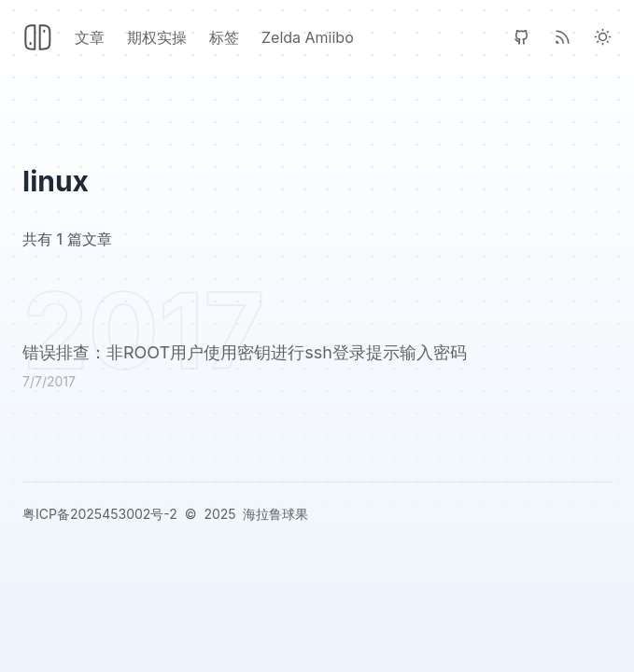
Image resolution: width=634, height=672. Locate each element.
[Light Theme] (603, 37)
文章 (90, 37)
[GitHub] (521, 37)
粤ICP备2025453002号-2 (100, 514)
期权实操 (157, 37)
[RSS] (563, 37)
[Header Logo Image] (37, 37)
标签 (224, 37)
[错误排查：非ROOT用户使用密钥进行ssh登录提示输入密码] (317, 369)
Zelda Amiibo (308, 37)
